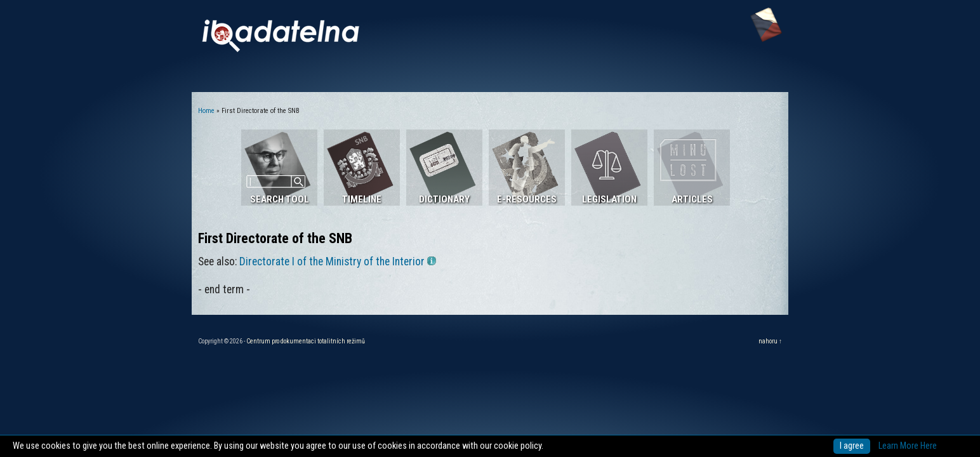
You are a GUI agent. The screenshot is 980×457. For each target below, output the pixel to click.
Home (206, 111)
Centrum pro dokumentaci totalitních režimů (306, 341)
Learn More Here (908, 446)
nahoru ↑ (770, 341)
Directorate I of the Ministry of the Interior (338, 262)
